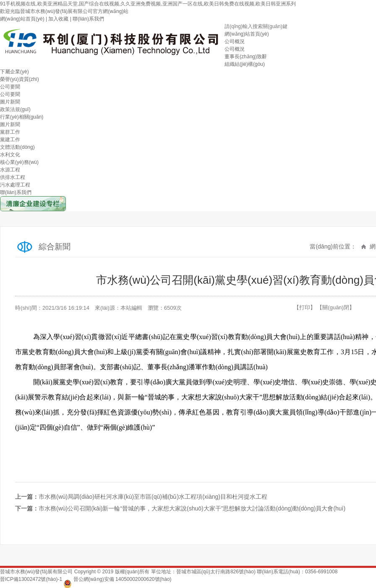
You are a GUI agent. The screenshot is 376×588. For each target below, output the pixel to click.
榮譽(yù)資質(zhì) (20, 79)
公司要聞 (10, 87)
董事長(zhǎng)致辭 (246, 57)
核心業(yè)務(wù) (19, 162)
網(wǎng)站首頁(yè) (22, 19)
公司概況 (235, 41)
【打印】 (305, 307)
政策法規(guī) (15, 109)
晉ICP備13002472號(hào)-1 (31, 579)
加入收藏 (58, 19)
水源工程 (10, 170)
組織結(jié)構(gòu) (245, 64)
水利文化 (10, 155)
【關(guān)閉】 (336, 307)
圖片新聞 (10, 102)
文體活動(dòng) (17, 147)
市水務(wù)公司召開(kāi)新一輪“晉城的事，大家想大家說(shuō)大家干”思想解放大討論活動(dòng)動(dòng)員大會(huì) (192, 508)
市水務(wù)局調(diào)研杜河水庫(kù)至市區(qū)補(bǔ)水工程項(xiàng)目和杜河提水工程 (153, 497)
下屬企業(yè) (14, 72)
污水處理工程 (15, 185)
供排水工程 (13, 177)
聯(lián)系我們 (88, 19)
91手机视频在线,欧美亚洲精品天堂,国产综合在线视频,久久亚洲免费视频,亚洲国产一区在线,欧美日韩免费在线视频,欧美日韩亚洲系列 (148, 4)
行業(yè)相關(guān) (22, 117)
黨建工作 (10, 140)
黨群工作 (10, 132)
